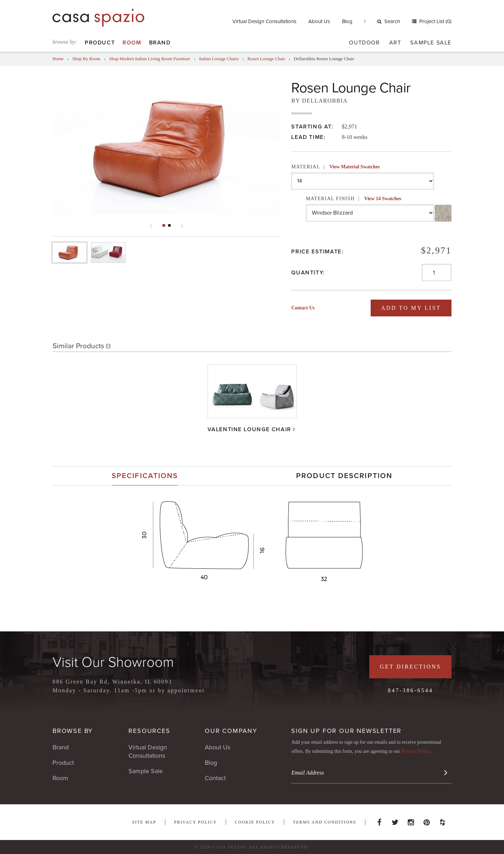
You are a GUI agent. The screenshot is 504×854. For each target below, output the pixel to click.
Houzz (442, 820)
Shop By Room (86, 59)
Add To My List (411, 308)
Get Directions (410, 667)
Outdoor (364, 43)
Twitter (395, 820)
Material (335, 167)
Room (132, 43)
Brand (160, 43)
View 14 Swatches (383, 199)
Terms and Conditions (325, 822)
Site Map (144, 822)
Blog (347, 21)
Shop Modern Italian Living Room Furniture (150, 59)
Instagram (411, 820)
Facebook (379, 820)
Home (58, 59)
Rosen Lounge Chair (266, 59)
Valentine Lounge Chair (249, 429)
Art (395, 43)
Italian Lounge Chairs (219, 59)
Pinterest (427, 820)
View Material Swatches (355, 167)
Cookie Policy (255, 822)
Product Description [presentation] (344, 476)
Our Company (231, 731)
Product (100, 43)
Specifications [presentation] (145, 476)
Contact (215, 778)
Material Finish (354, 199)
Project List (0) (435, 21)
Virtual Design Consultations (264, 21)
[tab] (145, 476)
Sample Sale (431, 43)
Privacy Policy (415, 751)
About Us (319, 21)
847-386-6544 (410, 690)
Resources (149, 731)
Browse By (73, 731)
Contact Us (303, 308)
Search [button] (389, 21)
